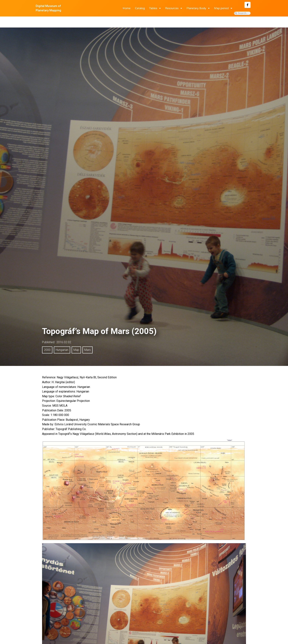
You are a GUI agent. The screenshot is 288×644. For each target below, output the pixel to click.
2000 (47, 339)
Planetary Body (198, 8)
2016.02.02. (64, 331)
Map (76, 339)
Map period (223, 8)
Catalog (140, 8)
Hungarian (62, 339)
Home (127, 8)
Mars (88, 339)
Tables (155, 8)
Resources (174, 8)
